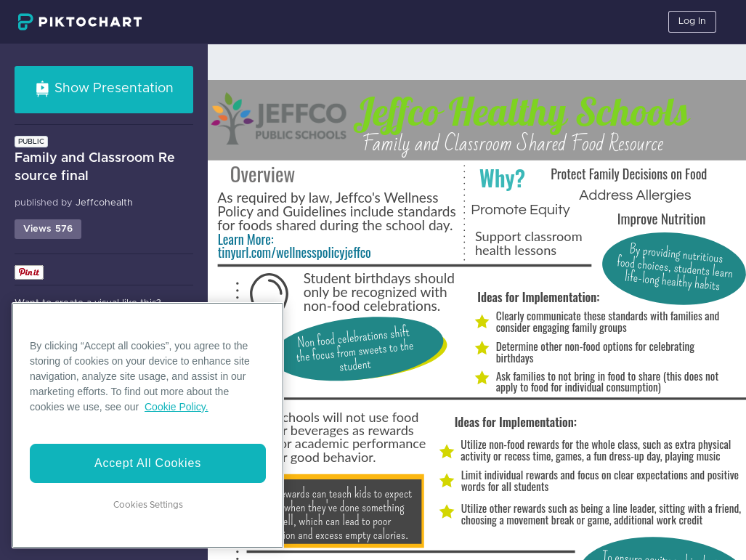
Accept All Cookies (148, 463)
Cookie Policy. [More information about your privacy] (177, 407)
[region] (148, 425)
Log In (692, 21)
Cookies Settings (148, 505)
